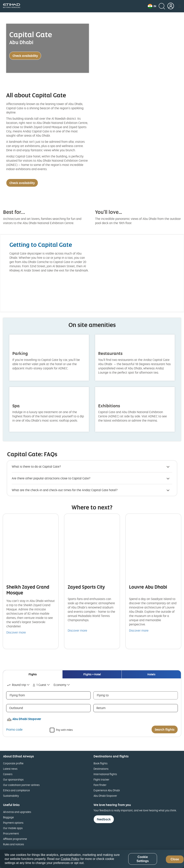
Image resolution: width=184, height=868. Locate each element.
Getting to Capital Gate (41, 245)
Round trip (16, 685)
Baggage (8, 817)
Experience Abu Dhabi (107, 790)
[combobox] (19, 685)
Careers (8, 774)
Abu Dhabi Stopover (105, 796)
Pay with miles (64, 730)
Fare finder (100, 785)
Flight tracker (101, 779)
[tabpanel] (92, 708)
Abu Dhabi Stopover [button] (27, 719)
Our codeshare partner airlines (21, 785)
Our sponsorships (13, 779)
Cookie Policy (70, 859)
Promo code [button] (14, 729)
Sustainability (11, 796)
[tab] (33, 674)
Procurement (11, 833)
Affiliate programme (15, 839)
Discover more (16, 632)
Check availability (25, 56)
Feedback (104, 819)
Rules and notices (14, 844)
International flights (105, 774)
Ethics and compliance (16, 790)
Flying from (17, 695)
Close (175, 859)
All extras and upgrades (17, 812)
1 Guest (39, 685)
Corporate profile (13, 763)
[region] (92, 859)
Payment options (13, 823)
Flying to (103, 695)
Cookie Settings (143, 859)
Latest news (10, 769)
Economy (60, 685)
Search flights (165, 729)
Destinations (101, 769)
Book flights (100, 763)
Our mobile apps (13, 828)
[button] (152, 6)
